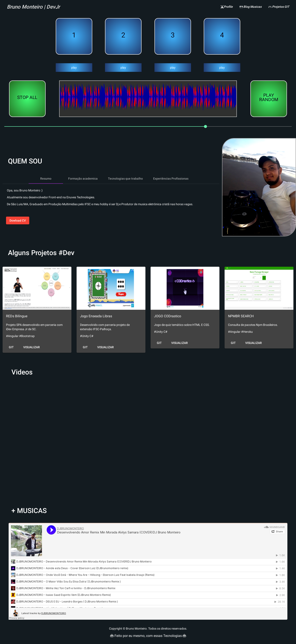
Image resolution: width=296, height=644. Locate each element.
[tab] (46, 179)
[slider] (148, 126)
